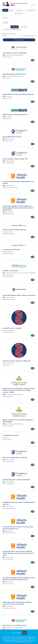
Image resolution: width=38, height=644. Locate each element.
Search (5, 10)
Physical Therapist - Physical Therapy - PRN (15, 159)
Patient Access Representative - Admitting (15, 457)
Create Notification (30, 36)
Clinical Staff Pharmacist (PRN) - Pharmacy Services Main (19, 295)
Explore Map (19, 10)
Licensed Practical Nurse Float (11, 250)
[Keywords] (19, 18)
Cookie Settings (16, 633)
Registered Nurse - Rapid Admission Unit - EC (15, 114)
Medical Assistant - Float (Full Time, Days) (15, 625)
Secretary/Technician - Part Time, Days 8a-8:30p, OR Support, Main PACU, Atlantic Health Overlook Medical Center (18, 553)
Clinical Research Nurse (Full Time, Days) (14, 74)
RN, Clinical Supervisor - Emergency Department (17, 480)
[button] (24, 27)
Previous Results (19, 40)
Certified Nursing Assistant (10, 435)
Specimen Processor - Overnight (12, 328)
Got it (24, 633)
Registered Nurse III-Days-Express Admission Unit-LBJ (18, 94)
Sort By (4, 36)
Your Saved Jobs (19, 13)
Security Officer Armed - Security (12, 137)
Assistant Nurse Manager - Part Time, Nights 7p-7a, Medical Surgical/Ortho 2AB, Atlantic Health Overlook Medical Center (18, 208)
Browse (11, 10)
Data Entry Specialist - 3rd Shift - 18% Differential (17, 361)
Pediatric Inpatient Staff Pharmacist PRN (14, 230)
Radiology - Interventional (10, 271)
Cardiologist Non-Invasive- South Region (14, 53)
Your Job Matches (30, 10)
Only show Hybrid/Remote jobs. (12, 29)
